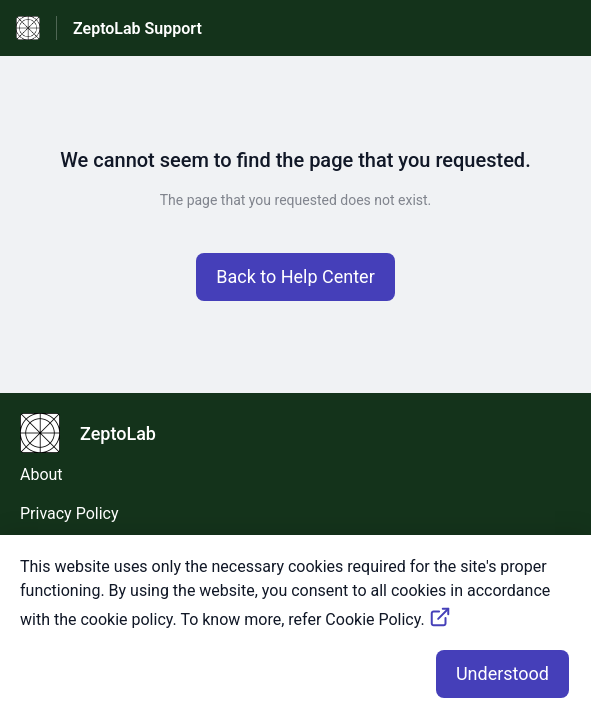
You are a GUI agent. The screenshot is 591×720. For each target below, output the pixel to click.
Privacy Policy (69, 513)
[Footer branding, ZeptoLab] (98, 433)
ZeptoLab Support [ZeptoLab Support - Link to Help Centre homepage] (137, 28)
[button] (295, 277)
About (41, 474)
